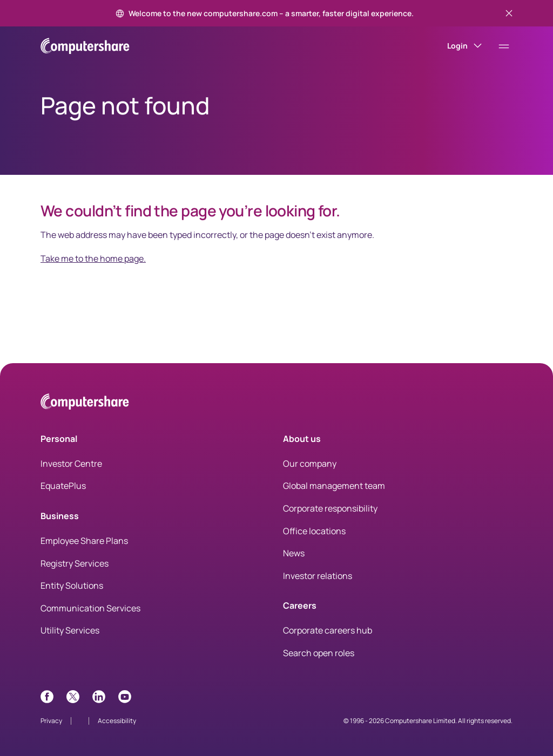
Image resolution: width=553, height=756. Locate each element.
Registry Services (75, 563)
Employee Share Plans (84, 541)
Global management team (334, 486)
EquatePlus (63, 486)
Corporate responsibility (330, 508)
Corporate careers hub (328, 630)
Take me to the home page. (93, 258)
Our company (310, 464)
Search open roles (319, 653)
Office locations (314, 531)
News (294, 553)
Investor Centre (71, 464)
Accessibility (117, 721)
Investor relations (318, 576)
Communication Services (90, 608)
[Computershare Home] (85, 403)
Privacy (51, 721)
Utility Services (70, 630)
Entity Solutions (72, 585)
